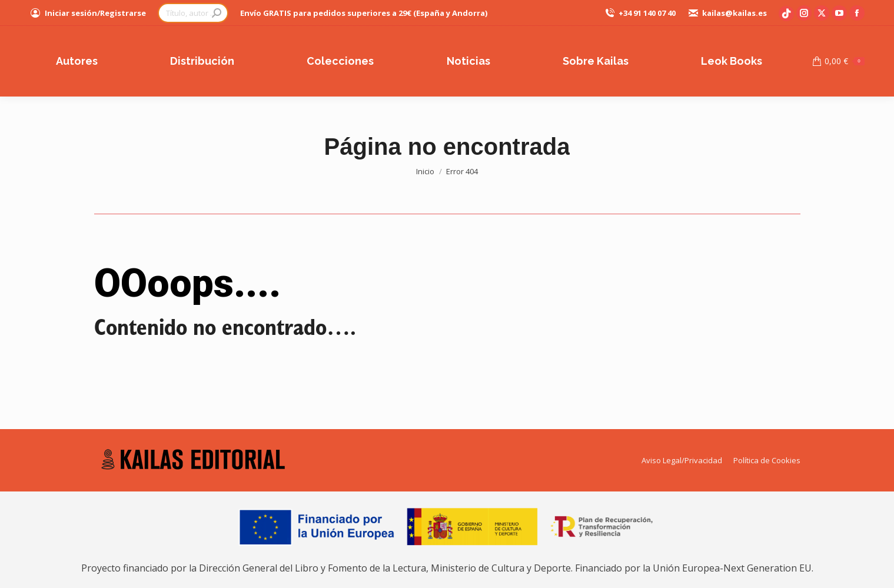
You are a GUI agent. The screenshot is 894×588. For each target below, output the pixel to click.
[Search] (193, 13)
